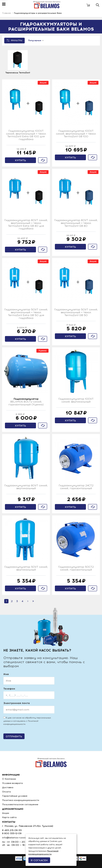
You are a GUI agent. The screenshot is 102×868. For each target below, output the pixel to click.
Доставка (8, 787)
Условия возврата (12, 783)
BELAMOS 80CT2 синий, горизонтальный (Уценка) (26, 402)
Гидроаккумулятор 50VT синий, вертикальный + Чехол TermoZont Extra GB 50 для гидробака (26, 314)
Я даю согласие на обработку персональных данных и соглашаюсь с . (27, 721)
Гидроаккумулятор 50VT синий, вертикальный (26, 568)
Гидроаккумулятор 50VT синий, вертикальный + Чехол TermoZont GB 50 (76, 312)
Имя (6, 674)
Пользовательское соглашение (20, 804)
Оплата (6, 792)
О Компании (9, 779)
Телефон (9, 689)
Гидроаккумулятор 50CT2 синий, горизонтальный (76, 568)
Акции (6, 813)
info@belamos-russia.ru (16, 838)
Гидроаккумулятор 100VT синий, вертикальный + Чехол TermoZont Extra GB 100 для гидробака (26, 135)
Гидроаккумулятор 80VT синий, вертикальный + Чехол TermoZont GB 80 (76, 223)
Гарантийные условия (15, 796)
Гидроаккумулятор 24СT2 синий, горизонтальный (76, 487)
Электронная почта (17, 703)
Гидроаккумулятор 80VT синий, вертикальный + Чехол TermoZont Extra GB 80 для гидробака (26, 225)
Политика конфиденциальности (21, 800)
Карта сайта (9, 817)
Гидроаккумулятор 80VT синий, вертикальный (26, 487)
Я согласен (39, 860)
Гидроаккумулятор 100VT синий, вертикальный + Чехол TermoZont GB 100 (76, 134)
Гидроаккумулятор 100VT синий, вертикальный (76, 400)
